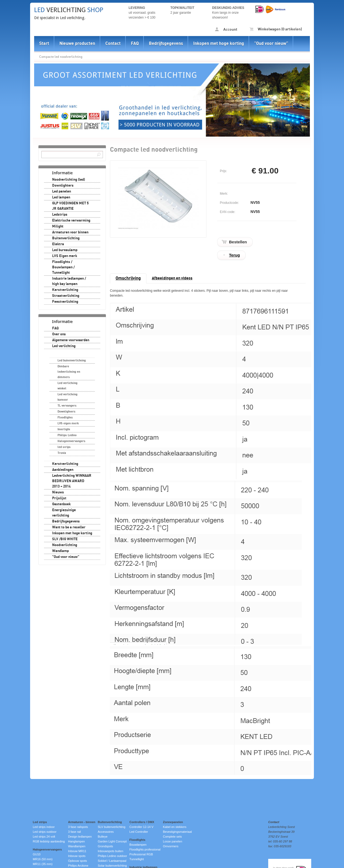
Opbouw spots (77, 861)
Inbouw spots (77, 856)
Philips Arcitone (78, 866)
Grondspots (105, 846)
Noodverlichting (65, 545)
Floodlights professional (145, 849)
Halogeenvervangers (71, 441)
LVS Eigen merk (65, 256)
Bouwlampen (138, 845)
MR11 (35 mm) (43, 864)
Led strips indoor (44, 827)
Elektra (58, 244)
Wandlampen (77, 846)
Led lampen (61, 197)
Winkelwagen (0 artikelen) (276, 29)
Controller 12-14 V (141, 827)
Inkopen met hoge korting (219, 44)
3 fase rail (74, 832)
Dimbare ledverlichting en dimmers (69, 372)
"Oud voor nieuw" (271, 44)
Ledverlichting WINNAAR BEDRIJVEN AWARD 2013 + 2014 (72, 481)
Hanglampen (76, 841)
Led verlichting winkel (67, 386)
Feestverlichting (65, 302)
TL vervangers (67, 406)
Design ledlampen (80, 837)
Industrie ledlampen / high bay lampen (69, 281)
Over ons (59, 334)
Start (44, 44)
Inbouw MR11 (77, 851)
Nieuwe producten (77, 44)
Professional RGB (141, 854)
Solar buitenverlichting (112, 866)
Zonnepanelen (173, 822)
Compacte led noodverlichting (61, 57)
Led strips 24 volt (44, 837)
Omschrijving (128, 278)
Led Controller (139, 832)
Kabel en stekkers (175, 827)
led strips (64, 447)
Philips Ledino (67, 435)
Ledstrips (60, 215)
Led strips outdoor (45, 832)
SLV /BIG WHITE (65, 539)
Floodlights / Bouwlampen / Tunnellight (63, 267)
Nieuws (58, 492)
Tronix (62, 453)
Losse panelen (173, 841)
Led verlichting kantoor (67, 397)
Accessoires (106, 832)
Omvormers (171, 846)
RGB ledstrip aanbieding (49, 841)
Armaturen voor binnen (70, 232)
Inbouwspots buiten (111, 851)
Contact (113, 44)
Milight (58, 226)
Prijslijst (59, 498)
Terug (234, 255)
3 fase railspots (78, 827)
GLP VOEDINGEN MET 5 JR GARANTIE (70, 206)
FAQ (135, 44)
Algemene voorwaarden (71, 340)
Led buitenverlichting (72, 360)
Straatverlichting (66, 296)
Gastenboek (61, 504)
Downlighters (63, 186)
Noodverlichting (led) (69, 180)
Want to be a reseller (69, 527)
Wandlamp (60, 551)
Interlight (64, 429)
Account (226, 29)
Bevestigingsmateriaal (177, 832)
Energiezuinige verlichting (64, 513)
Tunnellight (137, 859)
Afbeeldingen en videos (172, 278)
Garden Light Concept (112, 841)
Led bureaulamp (65, 250)
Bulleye (103, 837)
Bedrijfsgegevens (166, 44)
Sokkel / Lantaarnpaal (112, 861)
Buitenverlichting (66, 238)
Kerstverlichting (65, 290)
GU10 (37, 854)
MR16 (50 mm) (43, 859)
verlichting (69, 10)
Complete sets (172, 837)
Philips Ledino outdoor (112, 856)
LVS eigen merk (68, 423)
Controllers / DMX (142, 822)
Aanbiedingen (63, 470)
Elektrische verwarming (71, 220)
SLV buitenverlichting (112, 827)
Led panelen (62, 191)
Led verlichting (64, 346)
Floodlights (65, 417)
